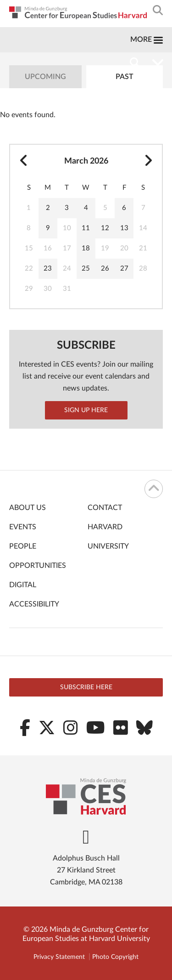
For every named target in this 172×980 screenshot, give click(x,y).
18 (86, 248)
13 (124, 228)
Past (125, 77)
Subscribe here (86, 687)
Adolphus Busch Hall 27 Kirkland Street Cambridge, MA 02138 (86, 870)
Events (23, 527)
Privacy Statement (59, 957)
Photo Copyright (115, 957)
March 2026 (86, 161)
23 (48, 269)
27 (124, 269)
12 (105, 228)
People (23, 546)
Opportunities (38, 566)
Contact (105, 508)
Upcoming (45, 77)
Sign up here (86, 410)
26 (105, 269)
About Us (28, 508)
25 (86, 269)
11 (86, 228)
